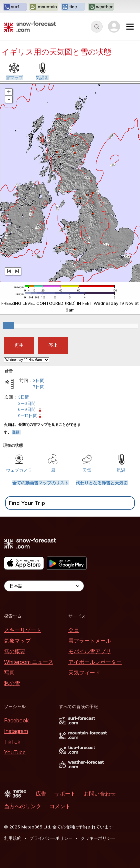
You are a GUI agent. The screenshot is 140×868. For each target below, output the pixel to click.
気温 (121, 470)
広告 (41, 794)
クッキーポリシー (98, 838)
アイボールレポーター (95, 662)
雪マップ (14, 77)
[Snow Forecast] (30, 27)
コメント (60, 806)
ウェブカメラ (19, 470)
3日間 (39, 380)
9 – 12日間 (28, 416)
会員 (74, 630)
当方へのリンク (23, 806)
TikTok (12, 742)
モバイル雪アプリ (90, 651)
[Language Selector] (44, 586)
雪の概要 (15, 651)
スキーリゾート (23, 630)
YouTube (15, 752)
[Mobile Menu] (130, 27)
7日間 (39, 387)
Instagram (16, 731)
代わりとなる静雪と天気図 (102, 483)
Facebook (16, 720)
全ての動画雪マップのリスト (40, 483)
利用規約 (13, 838)
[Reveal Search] (97, 27)
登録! (16, 432)
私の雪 (12, 683)
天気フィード (84, 673)
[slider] (9, 325)
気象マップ (17, 641)
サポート (65, 794)
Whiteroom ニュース (29, 662)
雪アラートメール (90, 641)
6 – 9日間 (27, 409)
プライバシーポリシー (51, 838)
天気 (87, 470)
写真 (9, 673)
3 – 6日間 (27, 403)
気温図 (42, 77)
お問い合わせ (100, 794)
